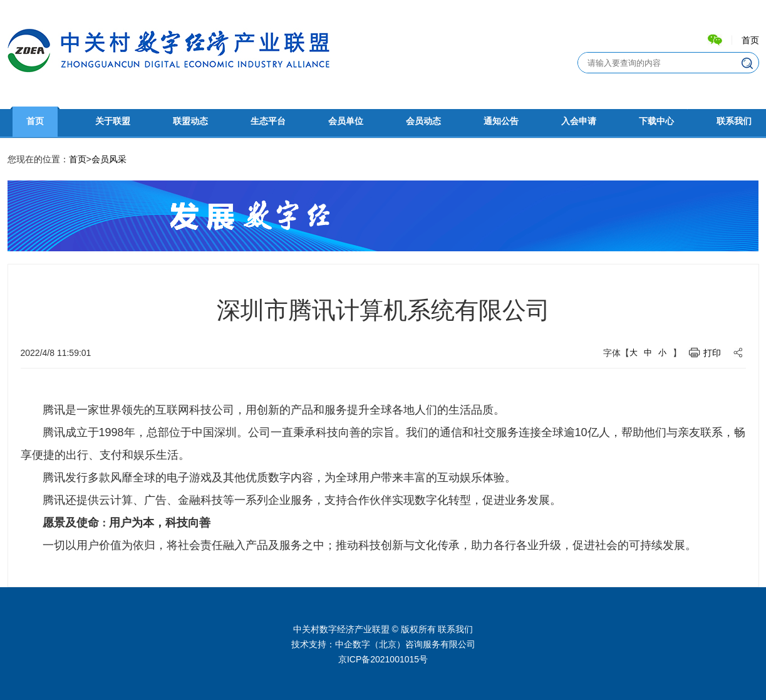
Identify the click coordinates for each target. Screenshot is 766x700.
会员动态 (423, 121)
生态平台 (268, 121)
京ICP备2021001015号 (383, 659)
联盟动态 (190, 121)
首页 (750, 40)
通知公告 (501, 121)
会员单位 (346, 121)
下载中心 (656, 121)
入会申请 (579, 121)
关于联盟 (113, 121)
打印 (712, 353)
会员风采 (109, 159)
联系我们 (734, 121)
